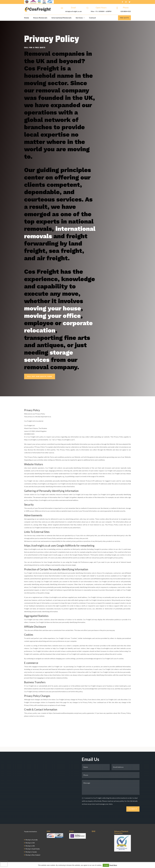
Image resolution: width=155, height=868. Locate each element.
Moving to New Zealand (33, 855)
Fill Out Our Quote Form (40, 376)
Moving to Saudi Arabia (33, 849)
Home (27, 18)
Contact (93, 18)
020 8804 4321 (126, 11)
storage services (49, 356)
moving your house (52, 308)
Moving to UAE (30, 846)
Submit (133, 809)
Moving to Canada (31, 852)
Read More (113, 865)
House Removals (40, 18)
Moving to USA (30, 843)
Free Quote (124, 18)
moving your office (52, 316)
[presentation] (4, 864)
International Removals (62, 18)
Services (79, 18)
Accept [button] (106, 865)
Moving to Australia (32, 840)
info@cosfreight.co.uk (73, 11)
